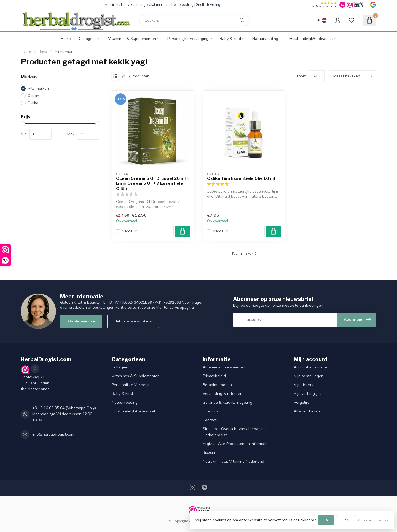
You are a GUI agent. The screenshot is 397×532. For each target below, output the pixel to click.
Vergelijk (130, 231)
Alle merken (38, 89)
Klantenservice (81, 321)
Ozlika (33, 103)
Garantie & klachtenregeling (227, 402)
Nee (345, 520)
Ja (326, 520)
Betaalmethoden (217, 385)
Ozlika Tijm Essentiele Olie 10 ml (241, 178)
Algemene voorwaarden (224, 367)
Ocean (33, 96)
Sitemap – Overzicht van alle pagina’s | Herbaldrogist (237, 432)
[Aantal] (168, 231)
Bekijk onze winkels (133, 321)
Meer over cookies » (373, 520)
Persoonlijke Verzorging (188, 39)
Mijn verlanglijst (307, 394)
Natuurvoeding (265, 39)
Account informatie (310, 367)
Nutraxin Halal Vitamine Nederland (233, 461)
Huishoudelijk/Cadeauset (311, 39)
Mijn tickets (303, 385)
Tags (43, 51)
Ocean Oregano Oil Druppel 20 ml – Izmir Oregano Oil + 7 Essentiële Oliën (153, 184)
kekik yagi (64, 51)
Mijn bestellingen (309, 376)
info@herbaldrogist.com (53, 434)
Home (66, 39)
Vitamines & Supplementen (132, 39)
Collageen (88, 39)
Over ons (211, 411)
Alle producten (307, 411)
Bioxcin (209, 453)
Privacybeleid (214, 376)
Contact (210, 420)
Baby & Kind (230, 39)
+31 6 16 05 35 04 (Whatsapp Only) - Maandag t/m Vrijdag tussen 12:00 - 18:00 (65, 414)
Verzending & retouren (222, 394)
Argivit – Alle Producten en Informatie (236, 444)
